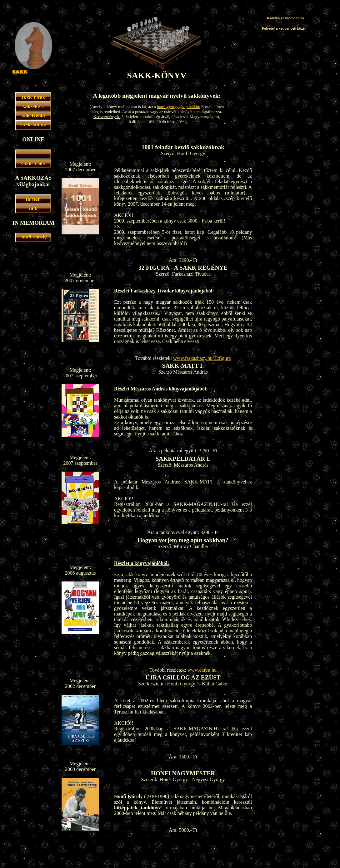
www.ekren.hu (202, 670)
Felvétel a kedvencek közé (283, 28)
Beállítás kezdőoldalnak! (286, 18)
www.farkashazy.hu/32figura (202, 358)
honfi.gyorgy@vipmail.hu (179, 107)
